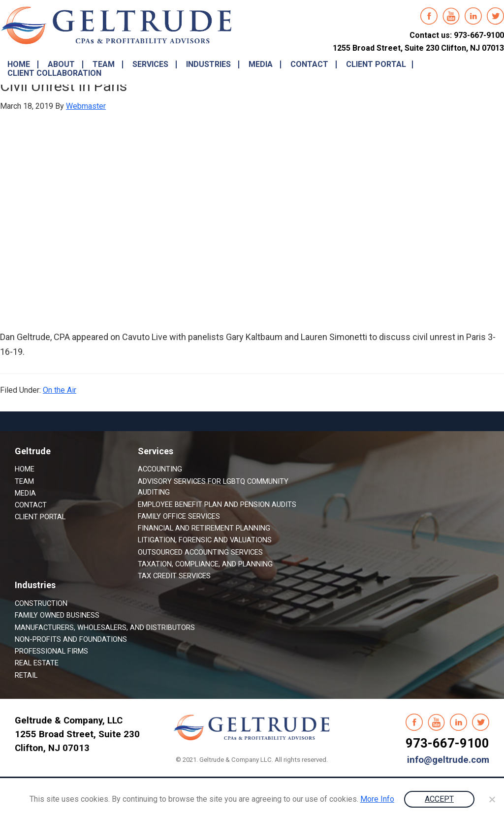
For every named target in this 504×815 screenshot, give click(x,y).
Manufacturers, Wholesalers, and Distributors (105, 627)
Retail (26, 675)
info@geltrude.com (448, 760)
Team (24, 481)
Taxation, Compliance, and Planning (205, 564)
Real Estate (37, 663)
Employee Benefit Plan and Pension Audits (217, 504)
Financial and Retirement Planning (204, 528)
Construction (41, 603)
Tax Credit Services (174, 576)
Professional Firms (51, 651)
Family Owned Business (57, 615)
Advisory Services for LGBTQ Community (213, 481)
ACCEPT (439, 799)
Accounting (160, 469)
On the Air (60, 390)
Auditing (154, 492)
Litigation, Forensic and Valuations (205, 540)
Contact (31, 505)
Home (25, 469)
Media (25, 493)
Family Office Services (179, 516)
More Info (377, 799)
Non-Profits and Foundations (71, 639)
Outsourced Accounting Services (200, 552)
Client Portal (40, 517)
